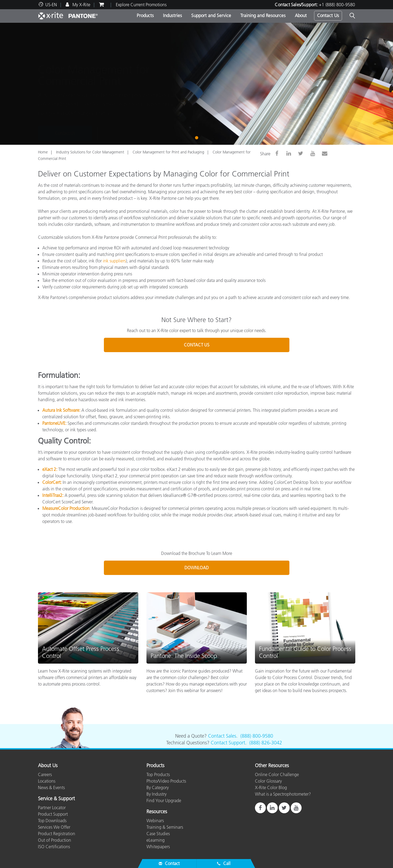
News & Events (51, 787)
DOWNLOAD (197, 568)
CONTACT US (197, 345)
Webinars (155, 821)
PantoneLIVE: (54, 423)
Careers (45, 774)
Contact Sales (222, 736)
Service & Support (56, 799)
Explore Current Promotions (141, 5)
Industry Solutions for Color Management (90, 152)
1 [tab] (198, 137)
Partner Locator (52, 808)
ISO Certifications (54, 847)
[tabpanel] (196, 84)
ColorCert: (52, 482)
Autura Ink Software (61, 410)
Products (145, 15)
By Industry (156, 794)
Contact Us (328, 15)
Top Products (158, 774)
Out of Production (55, 840)
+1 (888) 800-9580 (337, 5)
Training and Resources (263, 15)
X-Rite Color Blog (271, 787)
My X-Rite (81, 5)
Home (43, 152)
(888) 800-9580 (257, 736)
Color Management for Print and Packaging (168, 152)
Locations (47, 781)
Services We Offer (54, 827)
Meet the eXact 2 (122, 112)
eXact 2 (49, 469)
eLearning (156, 840)
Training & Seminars (165, 827)
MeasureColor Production (66, 508)
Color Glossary (268, 781)
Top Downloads (52, 821)
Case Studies (158, 834)
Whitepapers (158, 847)
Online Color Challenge (277, 774)
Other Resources (272, 766)
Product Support (53, 814)
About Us (48, 766)
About (301, 15)
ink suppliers (114, 261)
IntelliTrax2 (52, 495)
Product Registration (57, 834)
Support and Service (211, 15)
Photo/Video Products (166, 781)
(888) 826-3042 (266, 743)
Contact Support (228, 743)
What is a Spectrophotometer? (283, 794)
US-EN (51, 5)
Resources (157, 812)
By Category (158, 787)
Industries (172, 15)
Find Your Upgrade (164, 801)
